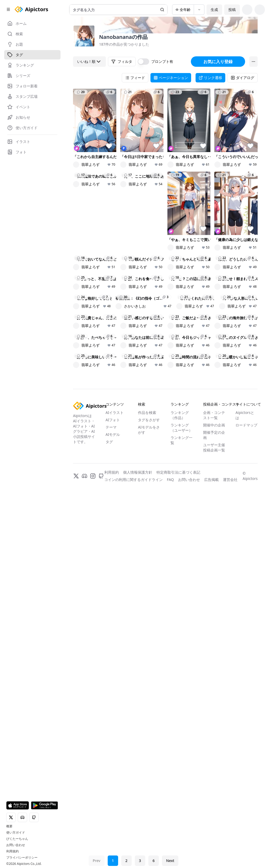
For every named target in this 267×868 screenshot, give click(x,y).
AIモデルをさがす (149, 803)
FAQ (170, 853)
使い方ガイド (16, 833)
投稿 (232, 10)
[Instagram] (93, 849)
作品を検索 (147, 786)
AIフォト (113, 793)
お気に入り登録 (218, 62)
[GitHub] (101, 849)
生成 (214, 10)
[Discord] (84, 849)
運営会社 (230, 853)
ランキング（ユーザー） (181, 801)
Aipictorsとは (245, 788)
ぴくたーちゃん (17, 839)
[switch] (143, 62)
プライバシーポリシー (22, 858)
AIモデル (113, 808)
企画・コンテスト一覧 (214, 788)
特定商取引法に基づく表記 (178, 845)
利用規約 (13, 851)
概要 (9, 826)
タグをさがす (149, 793)
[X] (76, 849)
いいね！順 (89, 62)
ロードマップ (246, 798)
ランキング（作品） (180, 788)
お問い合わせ (16, 845)
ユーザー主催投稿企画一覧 (214, 821)
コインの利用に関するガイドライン (133, 853)
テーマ (111, 800)
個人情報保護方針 (138, 845)
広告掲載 (211, 853)
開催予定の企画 (214, 808)
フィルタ (122, 61)
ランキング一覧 (181, 813)
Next (170, 861)
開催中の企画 (214, 798)
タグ (109, 815)
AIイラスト (115, 786)
